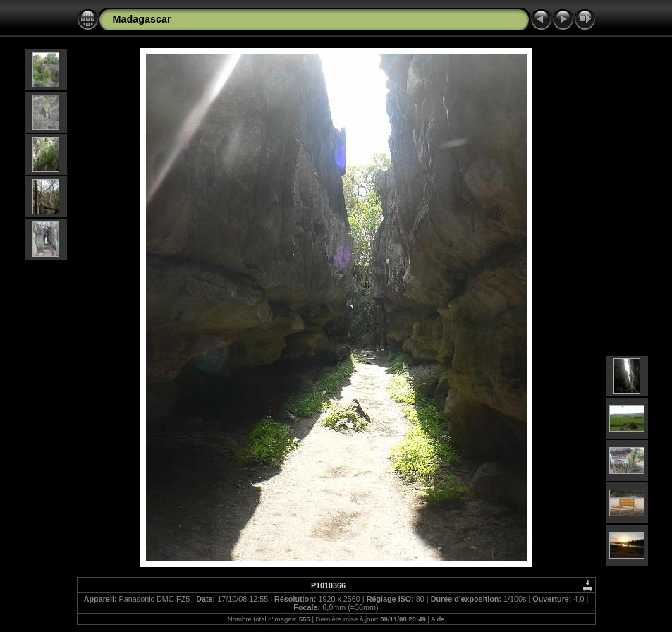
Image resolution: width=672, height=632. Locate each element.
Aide (438, 619)
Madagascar (142, 19)
